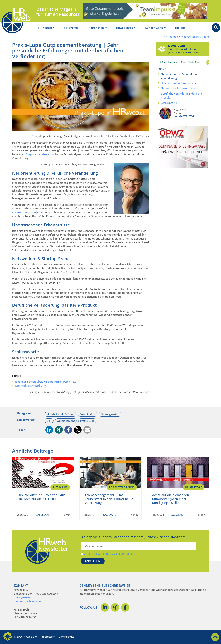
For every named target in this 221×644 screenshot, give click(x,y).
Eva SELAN (42, 515)
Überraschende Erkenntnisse (179, 83)
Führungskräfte (110, 414)
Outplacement (66, 421)
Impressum (48, 637)
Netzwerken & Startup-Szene (179, 88)
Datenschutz (66, 637)
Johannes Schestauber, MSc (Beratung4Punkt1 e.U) (46, 382)
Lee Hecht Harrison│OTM (28, 212)
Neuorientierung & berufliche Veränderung (179, 76)
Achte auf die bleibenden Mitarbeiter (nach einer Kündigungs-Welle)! (170, 499)
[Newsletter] (162, 49)
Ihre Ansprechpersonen (28, 601)
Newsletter (177, 46)
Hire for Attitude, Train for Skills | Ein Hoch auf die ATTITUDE (43, 497)
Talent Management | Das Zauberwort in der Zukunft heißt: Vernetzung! (109, 499)
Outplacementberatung (40, 154)
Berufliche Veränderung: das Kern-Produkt (182, 96)
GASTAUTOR (111, 515)
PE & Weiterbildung (122, 487)
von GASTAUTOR (184, 116)
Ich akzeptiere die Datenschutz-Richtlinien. (110, 554)
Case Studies (88, 414)
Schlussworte (169, 103)
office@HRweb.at (24, 597)
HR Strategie (194, 487)
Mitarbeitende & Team (195, 37)
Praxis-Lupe (87, 421)
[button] (49, 430)
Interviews (60, 487)
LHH (49, 421)
